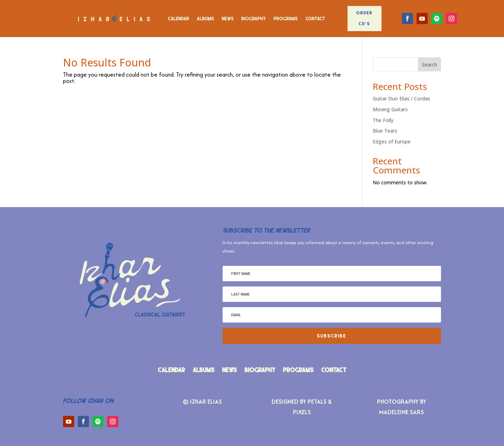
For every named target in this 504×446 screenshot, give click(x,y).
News (228, 19)
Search (429, 65)
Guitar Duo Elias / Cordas (401, 98)
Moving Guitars (390, 109)
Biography (254, 19)
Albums (206, 19)
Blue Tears (385, 131)
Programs (286, 19)
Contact (315, 19)
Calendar (179, 19)
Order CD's (365, 18)
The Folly (383, 120)
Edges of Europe (392, 141)
